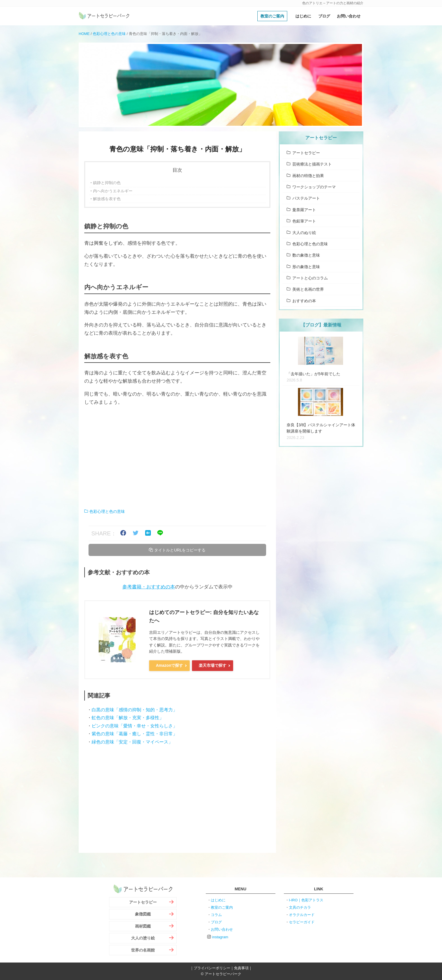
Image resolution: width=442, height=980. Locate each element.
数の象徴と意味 (306, 255)
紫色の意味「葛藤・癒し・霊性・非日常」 (134, 734)
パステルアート (306, 198)
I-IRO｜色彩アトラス (306, 900)
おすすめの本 (304, 301)
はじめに (303, 16)
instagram (220, 937)
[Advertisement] (177, 457)
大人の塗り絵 (143, 938)
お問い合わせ (349, 16)
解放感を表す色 (107, 199)
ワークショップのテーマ (314, 187)
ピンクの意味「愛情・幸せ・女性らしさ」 (134, 726)
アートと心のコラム (310, 278)
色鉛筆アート (304, 221)
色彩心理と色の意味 (109, 34)
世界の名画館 (143, 950)
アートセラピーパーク (104, 16)
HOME (84, 34)
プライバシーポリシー (212, 968)
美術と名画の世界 (308, 289)
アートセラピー (306, 153)
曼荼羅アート (304, 210)
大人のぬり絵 (304, 233)
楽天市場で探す (213, 665)
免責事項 (241, 968)
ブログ (324, 16)
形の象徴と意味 (306, 267)
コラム (216, 915)
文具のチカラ (300, 907)
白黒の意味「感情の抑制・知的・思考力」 (134, 710)
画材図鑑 (143, 926)
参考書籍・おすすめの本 (149, 587)
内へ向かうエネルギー (113, 191)
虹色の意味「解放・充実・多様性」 (128, 718)
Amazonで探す (169, 665)
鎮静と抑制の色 (107, 183)
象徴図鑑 (143, 914)
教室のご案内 (272, 16)
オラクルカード (302, 915)
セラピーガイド (302, 922)
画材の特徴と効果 (308, 176)
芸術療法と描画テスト (312, 164)
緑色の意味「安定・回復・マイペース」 (132, 742)
